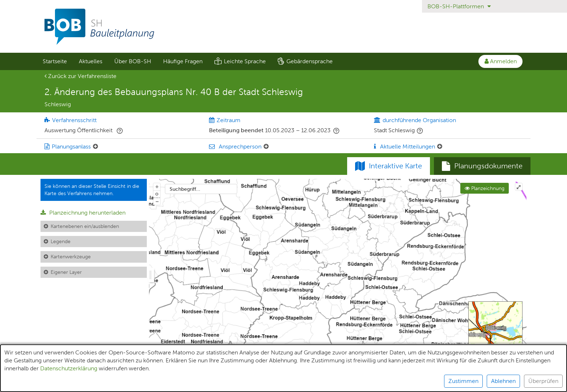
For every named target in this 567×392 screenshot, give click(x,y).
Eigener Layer (66, 272)
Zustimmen (463, 381)
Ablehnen (503, 381)
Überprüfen (543, 381)
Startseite (55, 61)
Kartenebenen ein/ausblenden (85, 226)
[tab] (482, 166)
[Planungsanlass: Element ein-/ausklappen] (95, 147)
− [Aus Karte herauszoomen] (157, 201)
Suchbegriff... (185, 189)
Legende (61, 241)
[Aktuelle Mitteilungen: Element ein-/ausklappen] (440, 147)
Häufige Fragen (183, 61)
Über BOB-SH (133, 61)
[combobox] (201, 189)
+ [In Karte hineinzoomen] (157, 186)
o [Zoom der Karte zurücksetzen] (157, 194)
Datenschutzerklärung (69, 368)
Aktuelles (91, 61)
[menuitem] (55, 61)
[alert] (283, 368)
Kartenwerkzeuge (71, 257)
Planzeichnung (485, 188)
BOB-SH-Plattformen (459, 6)
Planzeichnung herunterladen (83, 213)
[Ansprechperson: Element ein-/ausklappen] (266, 147)
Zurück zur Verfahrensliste (80, 76)
